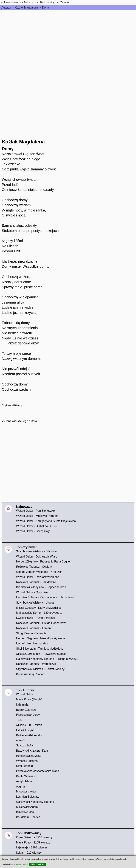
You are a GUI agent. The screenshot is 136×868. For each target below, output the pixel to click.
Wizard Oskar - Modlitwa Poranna (37, 516)
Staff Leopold (24, 766)
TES (19, 720)
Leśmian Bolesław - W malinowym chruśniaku (45, 597)
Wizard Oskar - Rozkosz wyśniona (38, 577)
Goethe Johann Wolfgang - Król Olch (39, 572)
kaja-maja (22, 705)
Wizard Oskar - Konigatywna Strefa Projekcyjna (46, 521)
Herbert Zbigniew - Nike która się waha (41, 638)
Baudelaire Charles (28, 817)
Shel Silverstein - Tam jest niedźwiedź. (40, 649)
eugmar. (21, 787)
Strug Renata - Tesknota (31, 633)
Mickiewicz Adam (27, 807)
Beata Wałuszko (26, 776)
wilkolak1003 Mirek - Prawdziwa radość (41, 654)
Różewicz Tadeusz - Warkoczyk (36, 664)
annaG (20, 740)
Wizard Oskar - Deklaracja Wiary (37, 557)
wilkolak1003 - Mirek (29, 725)
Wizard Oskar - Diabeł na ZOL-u (36, 526)
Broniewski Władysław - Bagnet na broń (41, 587)
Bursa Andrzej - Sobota (31, 674)
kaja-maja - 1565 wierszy (32, 847)
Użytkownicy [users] (47, 2)
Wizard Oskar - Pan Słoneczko (35, 511)
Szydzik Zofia (25, 745)
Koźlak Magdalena (27, 8)
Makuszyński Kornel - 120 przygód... (39, 613)
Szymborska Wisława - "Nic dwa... (38, 551)
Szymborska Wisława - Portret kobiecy (40, 669)
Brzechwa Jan (25, 812)
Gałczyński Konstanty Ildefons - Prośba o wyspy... (47, 659)
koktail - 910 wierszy (29, 853)
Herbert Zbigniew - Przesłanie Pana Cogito (43, 562)
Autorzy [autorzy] (28, 2)
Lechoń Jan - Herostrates (32, 643)
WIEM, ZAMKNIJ (37, 864)
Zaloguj (65, 2)
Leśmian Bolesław (28, 797)
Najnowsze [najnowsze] (11, 2)
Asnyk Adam (24, 781)
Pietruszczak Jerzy (28, 715)
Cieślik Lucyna (25, 730)
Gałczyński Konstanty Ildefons (35, 802)
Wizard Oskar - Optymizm (32, 592)
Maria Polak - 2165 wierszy (33, 842)
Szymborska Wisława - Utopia (35, 603)
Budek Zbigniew (26, 710)
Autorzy (6, 8)
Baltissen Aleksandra (29, 735)
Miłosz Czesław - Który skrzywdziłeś (39, 608)
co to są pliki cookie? (20, 864)
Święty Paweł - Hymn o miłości (35, 618)
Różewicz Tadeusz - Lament (34, 628)
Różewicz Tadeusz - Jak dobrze (36, 582)
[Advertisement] (68, 37)
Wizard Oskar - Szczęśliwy (33, 531)
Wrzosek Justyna (27, 761)
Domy (46, 8)
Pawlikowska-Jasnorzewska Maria (38, 771)
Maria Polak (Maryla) (29, 699)
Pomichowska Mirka (29, 756)
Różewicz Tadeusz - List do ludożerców (41, 623)
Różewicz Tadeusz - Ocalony (34, 567)
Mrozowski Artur (26, 791)
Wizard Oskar (25, 694)
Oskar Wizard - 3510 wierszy (34, 837)
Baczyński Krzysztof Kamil (33, 751)
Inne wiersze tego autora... (23, 421)
